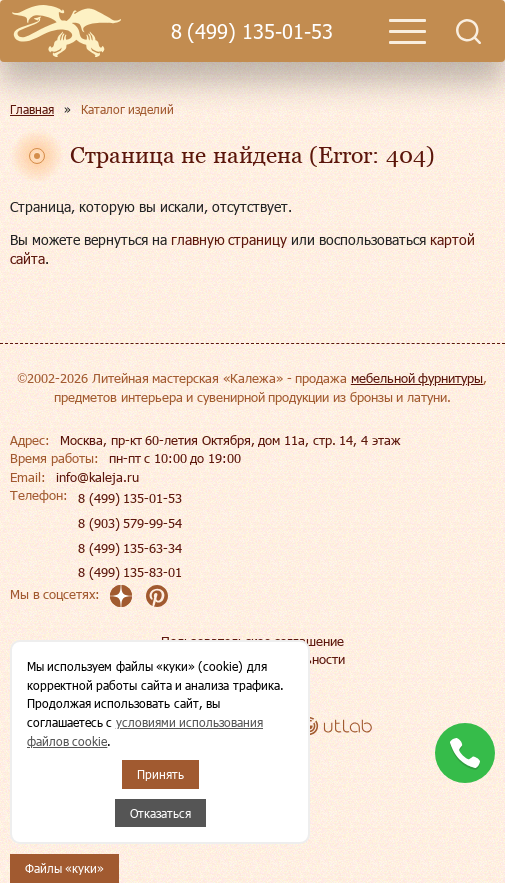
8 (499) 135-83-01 (130, 572)
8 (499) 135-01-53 (252, 31)
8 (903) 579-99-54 (130, 523)
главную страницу (229, 239)
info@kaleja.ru (97, 477)
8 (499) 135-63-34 (130, 548)
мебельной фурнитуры (417, 378)
